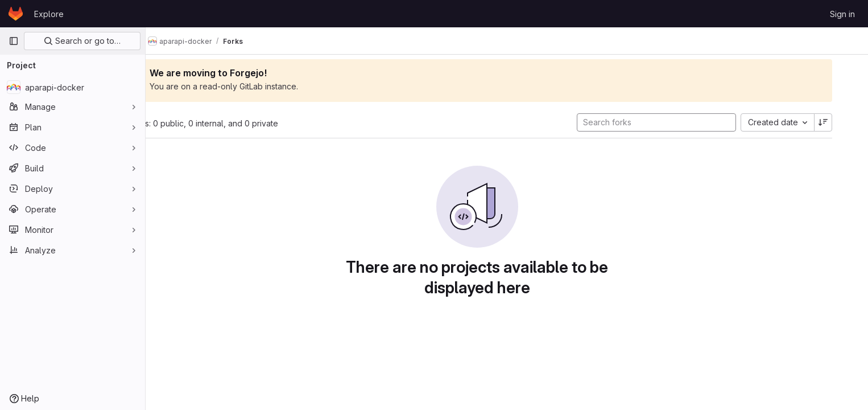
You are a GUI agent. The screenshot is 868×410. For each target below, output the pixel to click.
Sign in (842, 14)
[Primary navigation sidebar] (14, 41)
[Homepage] (16, 14)
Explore (49, 14)
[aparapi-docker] (73, 87)
